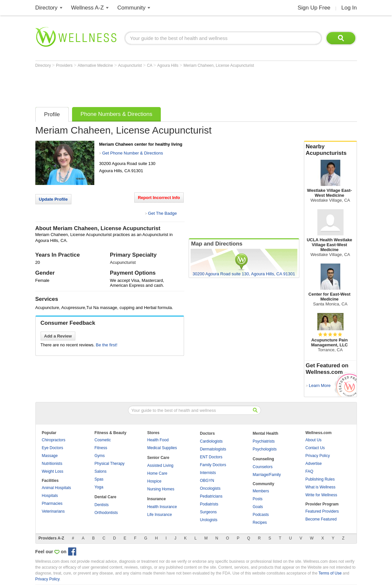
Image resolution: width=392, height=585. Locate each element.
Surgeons (208, 512)
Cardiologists (211, 441)
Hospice (154, 481)
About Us (314, 440)
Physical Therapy (110, 464)
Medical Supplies (162, 448)
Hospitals (50, 496)
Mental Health (266, 433)
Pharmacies (52, 503)
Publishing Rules (320, 479)
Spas (99, 479)
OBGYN (207, 481)
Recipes (260, 522)
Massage (50, 456)
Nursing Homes (161, 489)
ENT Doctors (211, 457)
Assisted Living (160, 466)
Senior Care (158, 458)
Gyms (100, 456)
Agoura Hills (168, 65)
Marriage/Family (267, 475)
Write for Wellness (321, 495)
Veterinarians (53, 511)
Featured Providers (322, 511)
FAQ (309, 471)
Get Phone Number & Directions (133, 153)
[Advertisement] (155, 86)
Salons (101, 471)
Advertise (314, 464)
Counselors (263, 467)
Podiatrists (209, 504)
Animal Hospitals (56, 488)
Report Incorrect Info (159, 198)
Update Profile (53, 199)
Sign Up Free (314, 8)
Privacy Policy (318, 456)
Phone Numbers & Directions (116, 114)
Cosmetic (103, 440)
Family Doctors (213, 465)
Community (131, 8)
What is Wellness (321, 487)
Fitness (101, 448)
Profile (52, 114)
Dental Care (106, 497)
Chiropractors (54, 440)
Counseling (263, 459)
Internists (208, 473)
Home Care (157, 473)
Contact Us (315, 448)
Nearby (330, 150)
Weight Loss (53, 471)
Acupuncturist (131, 65)
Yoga (99, 487)
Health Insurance (162, 507)
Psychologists (265, 449)
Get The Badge (162, 213)
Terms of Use (330, 573)
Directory (47, 8)
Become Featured (321, 519)
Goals (258, 507)
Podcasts (261, 515)
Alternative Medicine (96, 65)
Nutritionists (52, 464)
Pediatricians (211, 496)
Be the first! (107, 345)
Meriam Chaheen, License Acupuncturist (219, 65)
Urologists (209, 520)
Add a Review (58, 336)
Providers (65, 65)
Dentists (102, 505)
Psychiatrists (264, 441)
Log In (349, 8)
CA (150, 65)
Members (261, 491)
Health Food (158, 440)
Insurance (157, 499)
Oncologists (210, 488)
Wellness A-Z (87, 8)
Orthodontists (106, 513)
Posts (258, 499)
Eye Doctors (53, 448)
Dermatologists (213, 449)
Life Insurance (160, 515)
